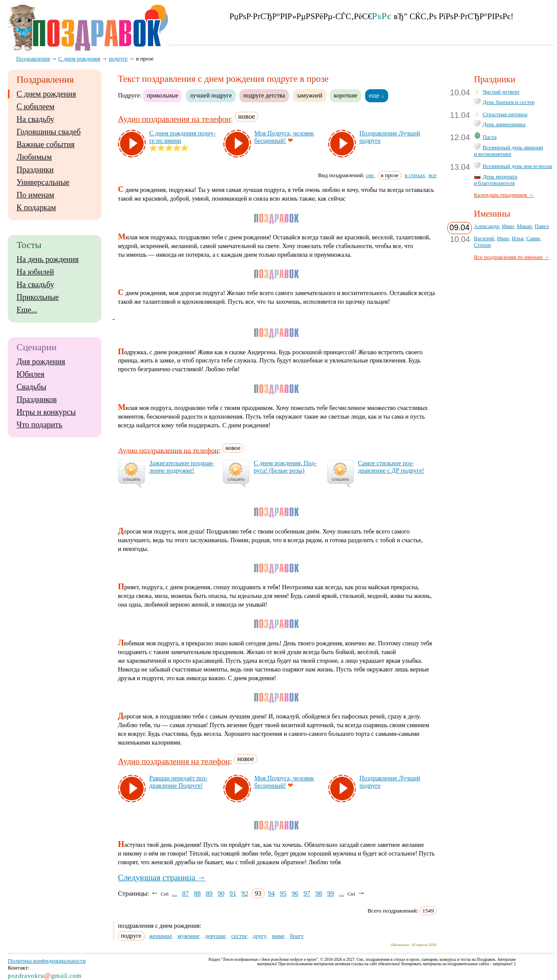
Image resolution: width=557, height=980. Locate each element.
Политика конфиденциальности (47, 961)
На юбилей (35, 272)
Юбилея (30, 374)
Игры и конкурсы (46, 412)
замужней (310, 95)
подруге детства (264, 95)
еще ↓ (377, 95)
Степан (482, 245)
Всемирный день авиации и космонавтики (508, 151)
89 (209, 893)
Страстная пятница (505, 114)
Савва (533, 238)
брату (297, 936)
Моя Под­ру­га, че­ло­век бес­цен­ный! (284, 137)
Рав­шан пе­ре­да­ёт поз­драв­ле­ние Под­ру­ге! (178, 782)
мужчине (189, 936)
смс (370, 175)
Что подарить (39, 425)
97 (307, 893)
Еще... (27, 310)
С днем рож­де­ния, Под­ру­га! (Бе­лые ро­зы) (285, 467)
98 (319, 893)
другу (260, 936)
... (174, 893)
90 (221, 893)
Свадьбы (31, 387)
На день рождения (48, 259)
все (433, 175)
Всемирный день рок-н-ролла (517, 166)
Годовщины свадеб (49, 132)
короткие (346, 95)
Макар (524, 226)
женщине (160, 936)
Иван (508, 226)
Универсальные (43, 182)
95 (283, 893)
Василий (484, 238)
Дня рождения (41, 362)
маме (278, 936)
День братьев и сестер (509, 102)
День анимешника (504, 124)
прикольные (162, 95)
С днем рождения (46, 94)
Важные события (46, 144)
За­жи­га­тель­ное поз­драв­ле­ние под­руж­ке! (182, 467)
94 (272, 893)
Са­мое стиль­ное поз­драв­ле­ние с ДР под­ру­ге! (391, 467)
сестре (239, 936)
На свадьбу (35, 119)
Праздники (35, 170)
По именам (35, 195)
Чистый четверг (501, 92)
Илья (518, 238)
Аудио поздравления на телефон (174, 119)
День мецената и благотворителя (496, 180)
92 (245, 893)
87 (185, 893)
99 (331, 893)
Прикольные (38, 297)
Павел (542, 226)
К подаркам (36, 208)
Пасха (490, 137)
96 (295, 893)
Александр (487, 226)
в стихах (415, 175)
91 (233, 893)
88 (198, 893)
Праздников (37, 399)
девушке (215, 936)
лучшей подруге (211, 95)
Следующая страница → (162, 878)
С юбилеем (35, 107)
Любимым (34, 157)
